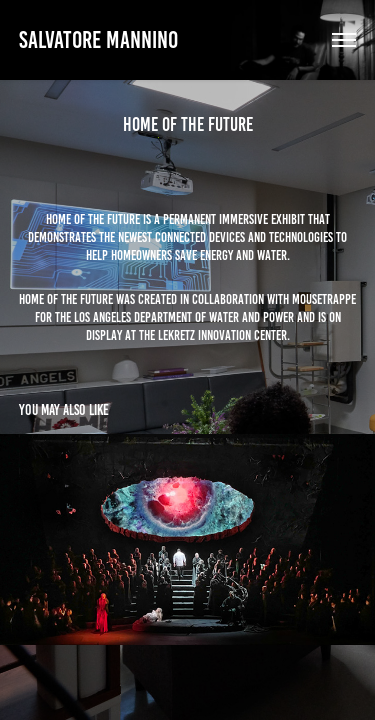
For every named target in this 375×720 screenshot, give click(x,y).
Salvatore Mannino (98, 40)
